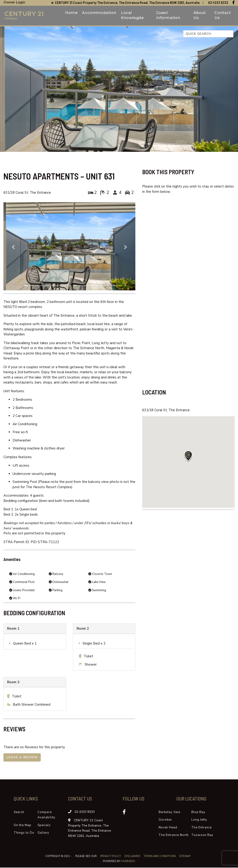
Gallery (43, 833)
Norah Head (168, 828)
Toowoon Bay (202, 836)
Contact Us (223, 15)
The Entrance (202, 828)
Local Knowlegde (132, 15)
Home (71, 13)
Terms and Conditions (160, 857)
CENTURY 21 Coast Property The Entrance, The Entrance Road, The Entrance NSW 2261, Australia (128, 2)
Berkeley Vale (169, 813)
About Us (200, 15)
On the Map (23, 826)
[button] (13, 247)
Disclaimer (133, 857)
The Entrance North (174, 836)
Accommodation (99, 13)
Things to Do (24, 833)
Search (19, 813)
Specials (44, 826)
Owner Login (14, 3)
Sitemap (185, 857)
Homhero (128, 862)
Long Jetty (199, 820)
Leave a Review (22, 758)
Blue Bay (198, 813)
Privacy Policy (111, 857)
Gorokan (165, 820)
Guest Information (168, 15)
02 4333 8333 (218, 2)
